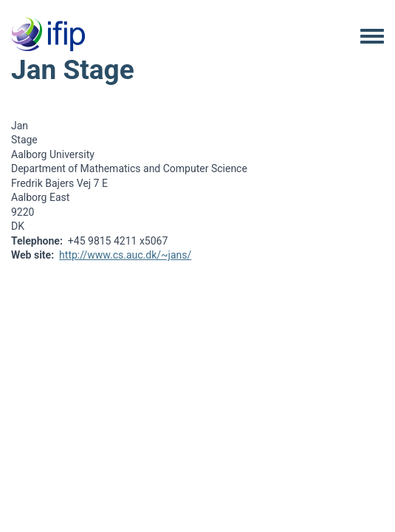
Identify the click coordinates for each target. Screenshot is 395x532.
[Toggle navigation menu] (372, 37)
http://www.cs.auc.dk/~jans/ (125, 255)
